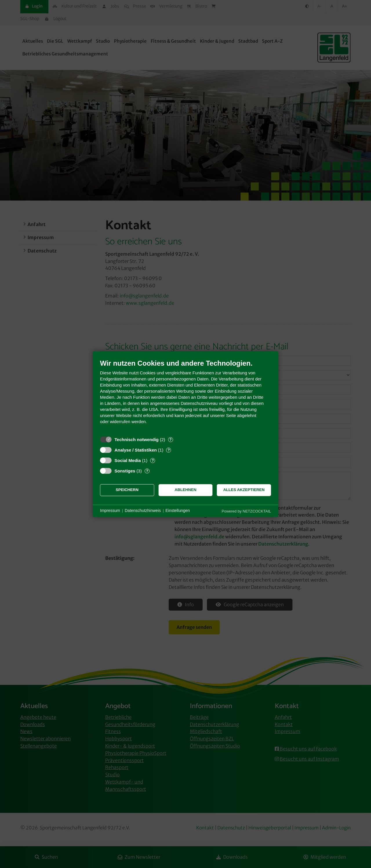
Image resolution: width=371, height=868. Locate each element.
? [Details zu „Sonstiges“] (147, 471)
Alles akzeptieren (244, 490)
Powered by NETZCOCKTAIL (246, 511)
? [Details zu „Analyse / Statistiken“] (169, 450)
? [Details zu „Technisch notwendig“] (170, 440)
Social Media (128, 460)
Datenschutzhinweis (143, 511)
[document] (185, 396)
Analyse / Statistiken (136, 450)
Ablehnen (186, 490)
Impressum (110, 511)
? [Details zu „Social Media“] (153, 460)
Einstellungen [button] (178, 511)
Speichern (127, 490)
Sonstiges (125, 471)
